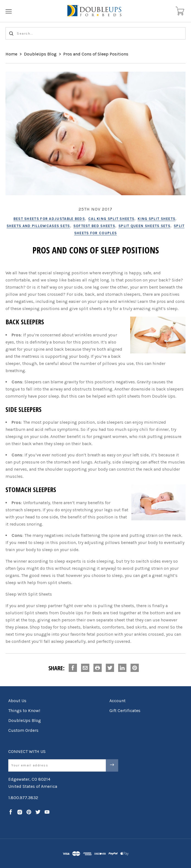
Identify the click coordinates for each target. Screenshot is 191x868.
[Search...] (95, 33)
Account (117, 701)
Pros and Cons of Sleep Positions (96, 54)
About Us (17, 701)
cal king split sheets (111, 219)
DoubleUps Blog (40, 54)
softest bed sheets (94, 226)
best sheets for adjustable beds (49, 219)
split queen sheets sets (144, 226)
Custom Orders (23, 730)
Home (11, 54)
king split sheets (157, 219)
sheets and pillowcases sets (38, 226)
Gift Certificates (125, 711)
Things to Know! (24, 711)
